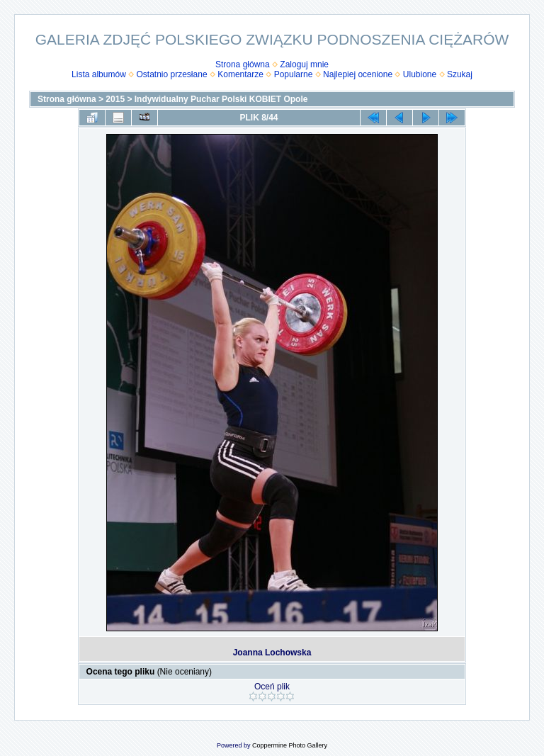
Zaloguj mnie (304, 64)
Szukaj (460, 74)
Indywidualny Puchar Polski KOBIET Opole (221, 99)
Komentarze (240, 74)
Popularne (294, 74)
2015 (115, 99)
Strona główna (243, 64)
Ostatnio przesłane (172, 74)
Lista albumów (99, 74)
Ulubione (420, 74)
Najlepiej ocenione (358, 74)
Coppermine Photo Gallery (290, 745)
